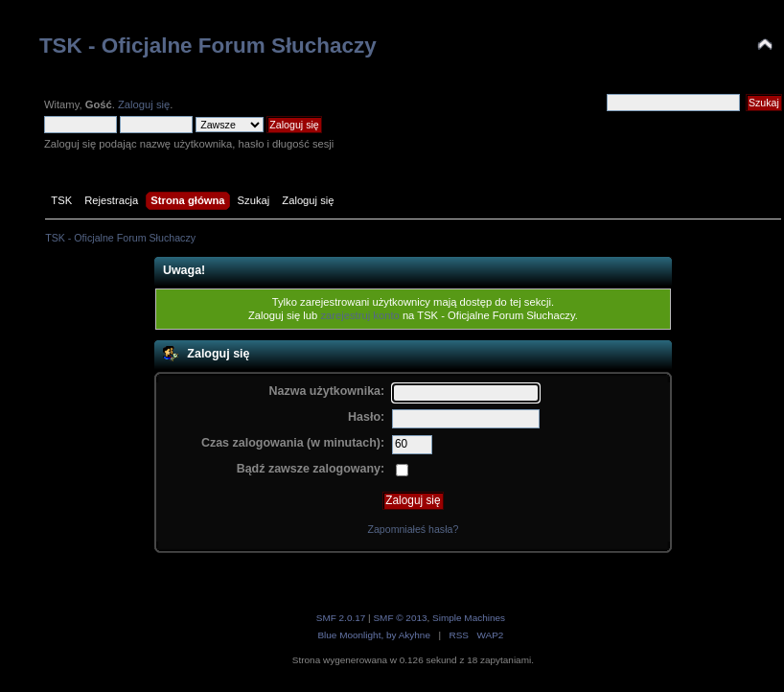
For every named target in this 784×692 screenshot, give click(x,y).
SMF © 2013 (400, 618)
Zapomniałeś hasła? (413, 529)
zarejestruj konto (359, 315)
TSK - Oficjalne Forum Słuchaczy (208, 46)
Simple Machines (469, 618)
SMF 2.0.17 (341, 618)
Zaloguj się (144, 104)
